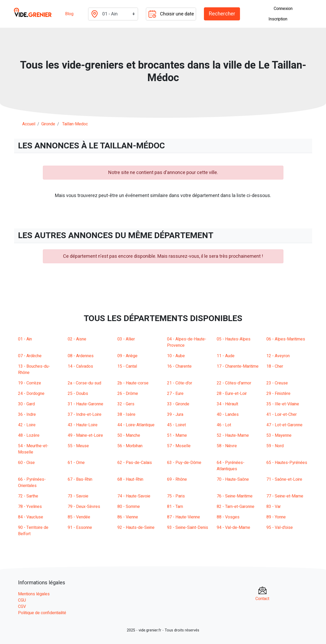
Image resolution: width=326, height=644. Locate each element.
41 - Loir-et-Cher (282, 415)
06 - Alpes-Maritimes (286, 339)
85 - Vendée (79, 517)
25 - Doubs (78, 394)
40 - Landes (228, 415)
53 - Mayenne (279, 435)
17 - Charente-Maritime (238, 366)
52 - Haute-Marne (233, 435)
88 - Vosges (228, 517)
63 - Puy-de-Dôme (184, 463)
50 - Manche (129, 435)
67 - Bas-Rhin (80, 479)
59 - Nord (275, 446)
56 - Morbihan (130, 446)
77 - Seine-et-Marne (285, 496)
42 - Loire (27, 425)
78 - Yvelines (30, 507)
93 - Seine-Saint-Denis (188, 528)
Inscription (278, 19)
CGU (22, 600)
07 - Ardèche (30, 356)
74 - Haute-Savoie (134, 496)
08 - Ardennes (81, 356)
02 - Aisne (77, 339)
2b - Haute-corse (133, 383)
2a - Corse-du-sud (84, 383)
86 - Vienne (128, 517)
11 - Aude (226, 356)
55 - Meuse (78, 446)
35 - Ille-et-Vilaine (283, 404)
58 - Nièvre (227, 446)
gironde (48, 124)
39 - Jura (175, 415)
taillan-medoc (75, 124)
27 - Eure (175, 394)
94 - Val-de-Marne (233, 528)
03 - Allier (126, 339)
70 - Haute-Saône (233, 479)
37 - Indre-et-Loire (85, 415)
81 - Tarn (175, 507)
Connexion (283, 9)
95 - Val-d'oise (280, 528)
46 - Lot (224, 425)
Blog (69, 14)
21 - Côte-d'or (180, 383)
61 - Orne (76, 463)
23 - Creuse (277, 383)
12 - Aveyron (278, 356)
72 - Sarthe (28, 496)
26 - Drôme (128, 394)
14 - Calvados (80, 366)
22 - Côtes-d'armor (234, 383)
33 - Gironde (178, 404)
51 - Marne (177, 435)
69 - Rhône (177, 479)
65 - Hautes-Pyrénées (287, 463)
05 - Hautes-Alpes (234, 339)
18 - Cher (275, 366)
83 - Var (274, 507)
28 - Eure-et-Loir (232, 394)
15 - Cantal (127, 366)
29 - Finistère (278, 394)
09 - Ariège (127, 356)
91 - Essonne (80, 528)
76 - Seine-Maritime (235, 496)
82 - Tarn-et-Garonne (236, 507)
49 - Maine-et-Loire (85, 435)
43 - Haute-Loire (83, 425)
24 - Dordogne (31, 394)
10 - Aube (176, 356)
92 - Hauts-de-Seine (136, 528)
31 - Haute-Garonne (85, 404)
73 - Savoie (78, 496)
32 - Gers (126, 404)
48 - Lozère (29, 435)
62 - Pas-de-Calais (135, 463)
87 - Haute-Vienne (184, 517)
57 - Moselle (179, 446)
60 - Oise (26, 463)
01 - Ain (25, 339)
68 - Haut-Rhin (130, 479)
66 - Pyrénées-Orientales (32, 483)
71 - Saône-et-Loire (284, 479)
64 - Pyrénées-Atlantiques (231, 466)
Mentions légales (34, 594)
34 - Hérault (227, 404)
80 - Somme (129, 507)
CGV (22, 607)
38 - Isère (126, 415)
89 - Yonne (276, 517)
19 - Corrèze (30, 383)
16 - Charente (179, 366)
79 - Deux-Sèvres (84, 507)
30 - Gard (26, 404)
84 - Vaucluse (31, 517)
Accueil (29, 124)
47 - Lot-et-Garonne (284, 425)
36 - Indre (27, 415)
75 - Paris (176, 496)
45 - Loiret (176, 425)
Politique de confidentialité (42, 613)
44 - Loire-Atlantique (136, 425)
